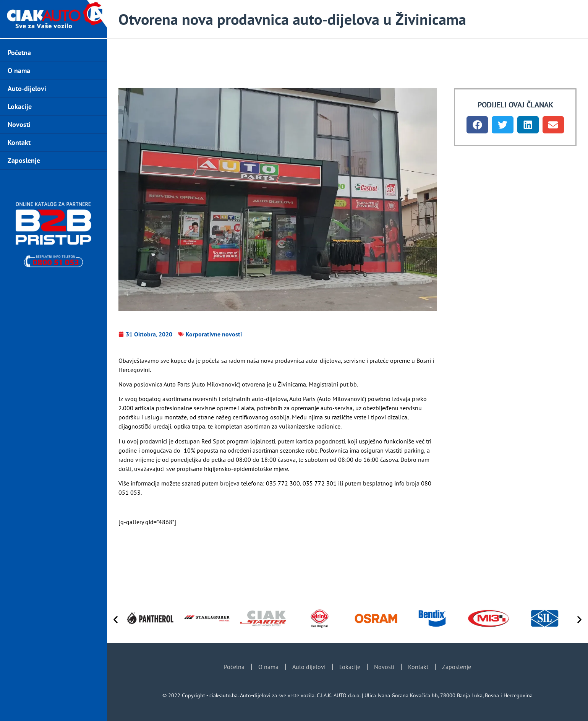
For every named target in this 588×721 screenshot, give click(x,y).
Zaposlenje (24, 160)
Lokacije (20, 106)
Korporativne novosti (214, 334)
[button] (477, 125)
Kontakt (19, 142)
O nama (19, 71)
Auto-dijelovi (27, 89)
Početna (19, 53)
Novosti (19, 124)
